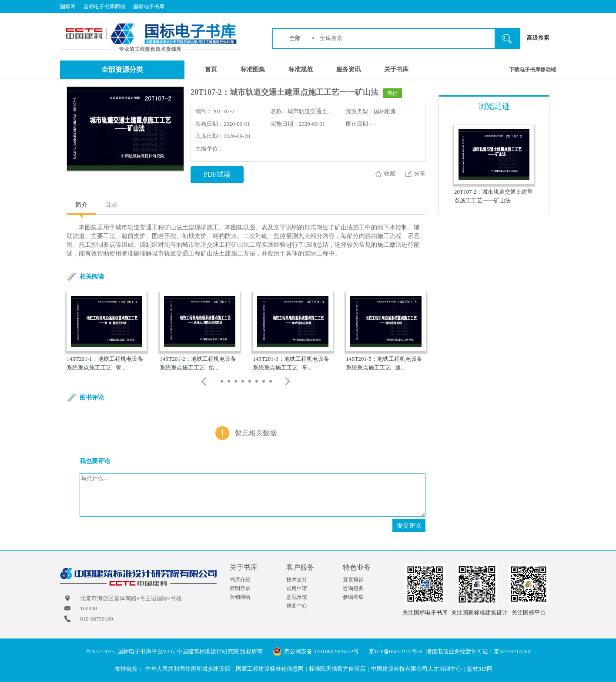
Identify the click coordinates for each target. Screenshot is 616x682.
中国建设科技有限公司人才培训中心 (416, 669)
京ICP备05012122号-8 (395, 651)
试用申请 (297, 588)
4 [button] (244, 382)
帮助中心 (297, 606)
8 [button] (272, 382)
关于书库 (396, 69)
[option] (107, 332)
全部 (295, 38)
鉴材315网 (480, 669)
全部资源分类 (122, 69)
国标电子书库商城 (104, 7)
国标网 (68, 7)
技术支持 (297, 580)
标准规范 (301, 69)
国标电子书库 (149, 7)
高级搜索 (538, 38)
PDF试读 (217, 174)
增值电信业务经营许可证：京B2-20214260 (478, 651)
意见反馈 (297, 597)
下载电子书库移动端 (532, 70)
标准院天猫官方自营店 (337, 669)
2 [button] (230, 382)
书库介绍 (240, 580)
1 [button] (223, 382)
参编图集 (353, 597)
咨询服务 (353, 588)
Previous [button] (204, 381)
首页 (211, 69)
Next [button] (288, 381)
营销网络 (240, 597)
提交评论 (409, 526)
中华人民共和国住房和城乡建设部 (188, 669)
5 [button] (251, 382)
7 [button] (265, 382)
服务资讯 (348, 69)
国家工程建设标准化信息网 (270, 669)
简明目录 (240, 588)
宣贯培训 (353, 580)
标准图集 (253, 69)
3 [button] (237, 382)
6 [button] (258, 382)
